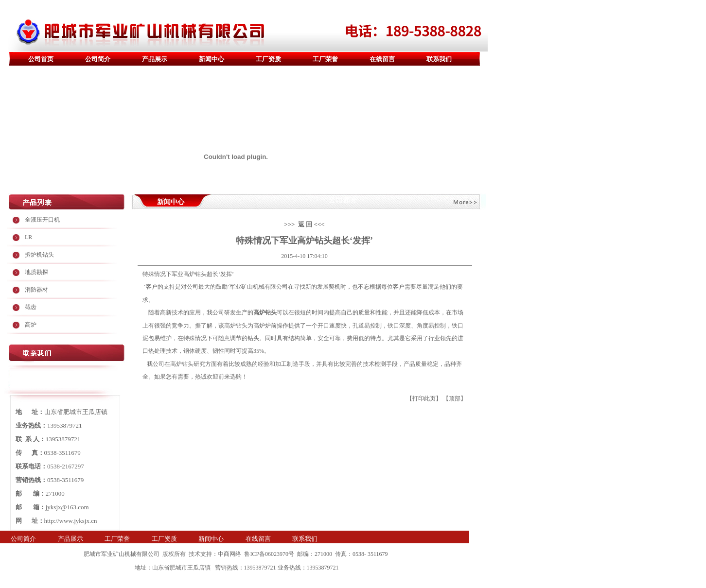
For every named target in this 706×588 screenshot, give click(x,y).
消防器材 (36, 290)
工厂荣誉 (325, 59)
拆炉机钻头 (39, 255)
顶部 (455, 398)
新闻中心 (212, 59)
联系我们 (439, 59)
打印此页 (424, 398)
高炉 (31, 325)
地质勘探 (36, 272)
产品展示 (155, 59)
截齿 (31, 307)
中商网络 (229, 554)
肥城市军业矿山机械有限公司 (122, 554)
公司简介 (98, 59)
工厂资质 (268, 59)
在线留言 (382, 59)
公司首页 (41, 59)
